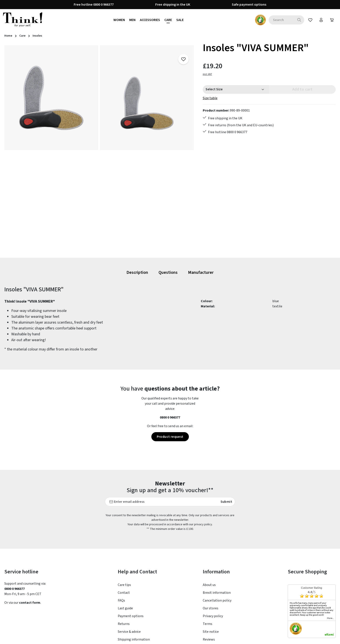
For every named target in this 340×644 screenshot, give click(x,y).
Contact (124, 551)
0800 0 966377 (170, 417)
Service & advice (129, 590)
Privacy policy (213, 575)
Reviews (209, 598)
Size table (210, 98)
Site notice (211, 590)
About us (209, 543)
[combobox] (281, 20)
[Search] (299, 20)
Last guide (125, 567)
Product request (170, 437)
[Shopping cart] (332, 20)
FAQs (121, 559)
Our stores (211, 567)
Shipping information (134, 598)
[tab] (137, 273)
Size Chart (125, 606)
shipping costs (254, 638)
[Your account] (321, 20)
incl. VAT (207, 74)
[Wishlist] (310, 20)
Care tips (124, 543)
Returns (124, 582)
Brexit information (217, 551)
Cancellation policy (217, 559)
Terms (208, 582)
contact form (30, 561)
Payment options (131, 575)
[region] (99, 149)
